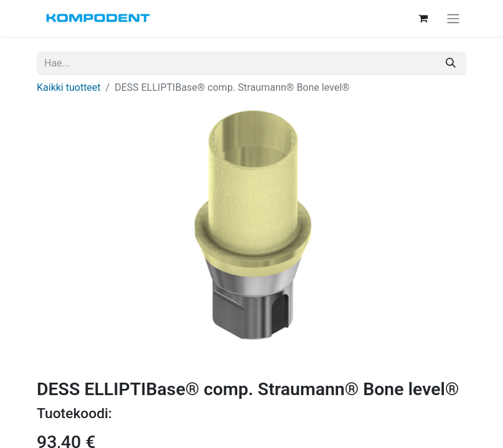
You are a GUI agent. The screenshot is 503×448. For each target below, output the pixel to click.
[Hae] (451, 63)
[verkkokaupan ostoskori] (423, 18)
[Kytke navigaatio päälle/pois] (453, 18)
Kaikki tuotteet (69, 87)
